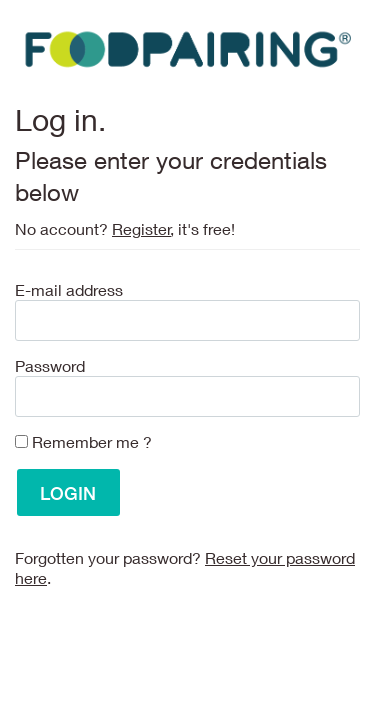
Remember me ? (92, 441)
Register (141, 228)
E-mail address (69, 289)
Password (50, 365)
